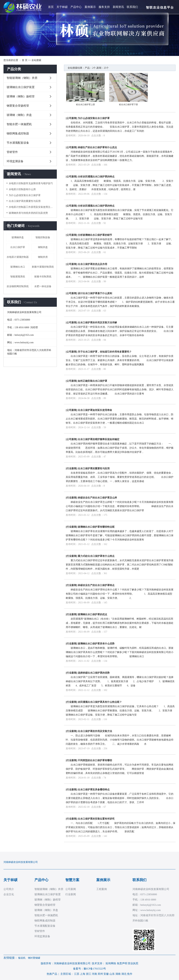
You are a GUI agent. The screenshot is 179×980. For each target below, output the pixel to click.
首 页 (25, 60)
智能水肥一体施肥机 (19, 124)
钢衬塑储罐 (34, 958)
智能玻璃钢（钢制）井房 (22, 78)
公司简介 (9, 889)
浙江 (88, 974)
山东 (112, 974)
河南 (94, 974)
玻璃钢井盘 (18, 237)
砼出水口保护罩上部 (85, 105)
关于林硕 (62, 7)
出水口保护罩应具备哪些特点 (94, 790)
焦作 (130, 974)
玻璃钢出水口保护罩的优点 (92, 614)
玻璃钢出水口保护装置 (21, 87)
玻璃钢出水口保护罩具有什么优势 (96, 644)
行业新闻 (71, 469)
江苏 (77, 974)
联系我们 (132, 7)
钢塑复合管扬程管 (18, 106)
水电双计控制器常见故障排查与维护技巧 (31, 183)
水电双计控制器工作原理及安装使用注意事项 (32, 207)
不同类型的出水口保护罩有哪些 (95, 760)
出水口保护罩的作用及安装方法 (95, 731)
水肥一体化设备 (43, 286)
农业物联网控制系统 (18, 286)
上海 (83, 974)
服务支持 (104, 7)
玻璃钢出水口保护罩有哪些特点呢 (96, 527)
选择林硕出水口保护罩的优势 (94, 673)
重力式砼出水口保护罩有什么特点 (96, 556)
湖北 (124, 974)
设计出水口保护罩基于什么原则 (95, 293)
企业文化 (9, 894)
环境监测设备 (15, 161)
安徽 (106, 974)
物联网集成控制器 (18, 133)
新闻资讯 (118, 7)
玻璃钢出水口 (18, 267)
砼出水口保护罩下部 (128, 105)
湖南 (118, 974)
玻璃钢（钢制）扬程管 (21, 96)
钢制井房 (43, 257)
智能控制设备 (43, 237)
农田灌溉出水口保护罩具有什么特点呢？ (100, 702)
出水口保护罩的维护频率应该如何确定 (99, 439)
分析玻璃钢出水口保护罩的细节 (95, 235)
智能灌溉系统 (18, 277)
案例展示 (90, 7)
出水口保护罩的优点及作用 (92, 264)
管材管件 (12, 152)
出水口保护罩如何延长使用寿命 (95, 410)
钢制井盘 (43, 247)
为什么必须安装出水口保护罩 (25, 195)
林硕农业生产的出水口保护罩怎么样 (97, 498)
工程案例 (102, 889)
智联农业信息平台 (160, 8)
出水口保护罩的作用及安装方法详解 (97, 323)
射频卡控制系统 (43, 277)
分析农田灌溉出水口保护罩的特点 (96, 177)
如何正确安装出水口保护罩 (92, 381)
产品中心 (76, 7)
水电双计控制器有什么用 (22, 189)
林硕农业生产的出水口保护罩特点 (96, 585)
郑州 (100, 974)
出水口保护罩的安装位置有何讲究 (96, 819)
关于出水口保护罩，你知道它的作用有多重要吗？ (105, 352)
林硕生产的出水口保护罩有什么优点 (97, 147)
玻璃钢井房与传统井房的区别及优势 (28, 213)
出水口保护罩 (18, 247)
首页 (51, 7)
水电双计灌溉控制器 (18, 257)
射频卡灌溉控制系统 (43, 267)
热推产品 (52, 974)
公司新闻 (71, 118)
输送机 (22, 958)
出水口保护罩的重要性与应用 (25, 201)
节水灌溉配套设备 (18, 143)
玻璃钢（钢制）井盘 (19, 115)
